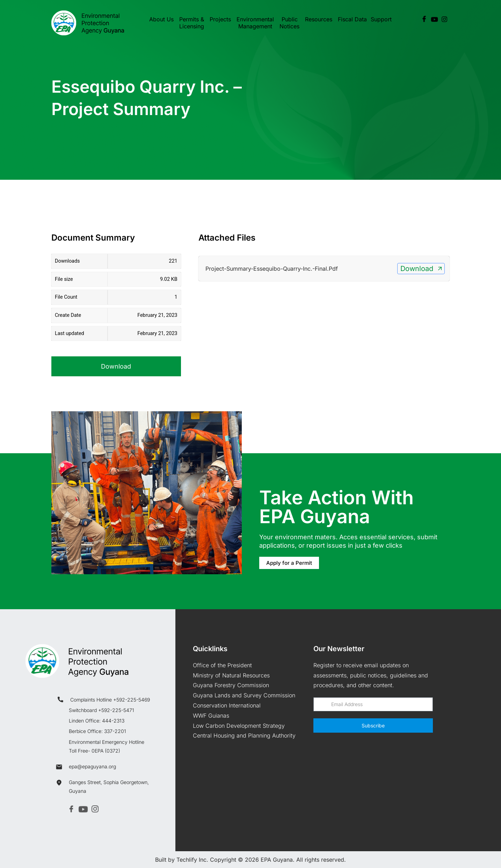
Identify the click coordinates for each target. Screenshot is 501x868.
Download (116, 366)
